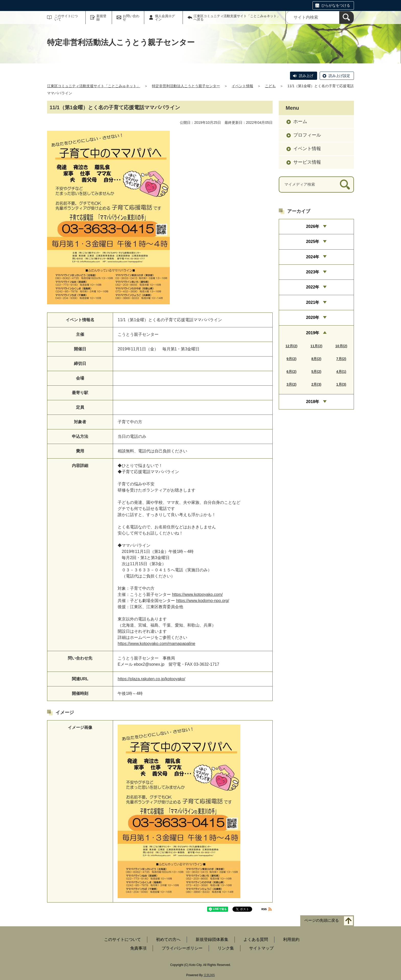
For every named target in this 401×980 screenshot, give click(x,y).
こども (270, 86)
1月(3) (341, 384)
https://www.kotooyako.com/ (197, 594)
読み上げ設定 (339, 76)
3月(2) (291, 384)
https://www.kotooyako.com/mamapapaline (156, 644)
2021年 (313, 302)
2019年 (313, 333)
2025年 (313, 242)
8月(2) (316, 359)
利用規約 (291, 939)
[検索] (347, 18)
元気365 (209, 975)
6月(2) (291, 372)
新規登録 (101, 18)
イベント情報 (242, 86)
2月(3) (316, 384)
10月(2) (341, 346)
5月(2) (316, 372)
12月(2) (291, 346)
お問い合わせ (131, 18)
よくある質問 (256, 939)
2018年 (313, 402)
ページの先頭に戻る (322, 921)
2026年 (313, 226)
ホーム (300, 121)
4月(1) (341, 372)
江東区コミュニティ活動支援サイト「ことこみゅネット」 (94, 86)
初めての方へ (168, 939)
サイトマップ (261, 948)
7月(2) (341, 359)
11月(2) (316, 346)
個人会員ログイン (165, 18)
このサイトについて (66, 18)
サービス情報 (307, 162)
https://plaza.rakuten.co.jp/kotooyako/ (151, 679)
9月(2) (291, 359)
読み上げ (306, 76)
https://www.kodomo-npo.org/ (203, 601)
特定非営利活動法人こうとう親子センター (186, 86)
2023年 (313, 272)
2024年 (313, 257)
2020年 (313, 318)
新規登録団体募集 (212, 939)
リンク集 (226, 948)
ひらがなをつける (336, 5)
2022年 (313, 287)
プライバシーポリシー (182, 948)
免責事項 (138, 948)
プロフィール (307, 135)
